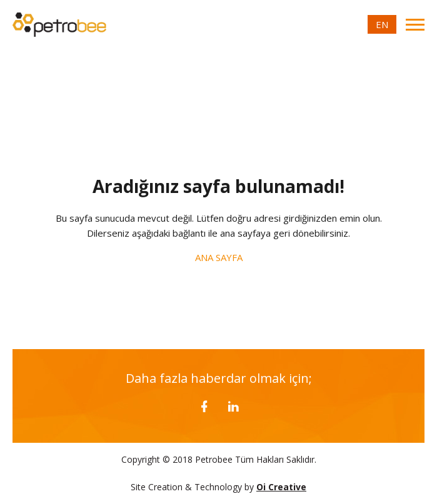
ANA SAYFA (219, 257)
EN (382, 24)
